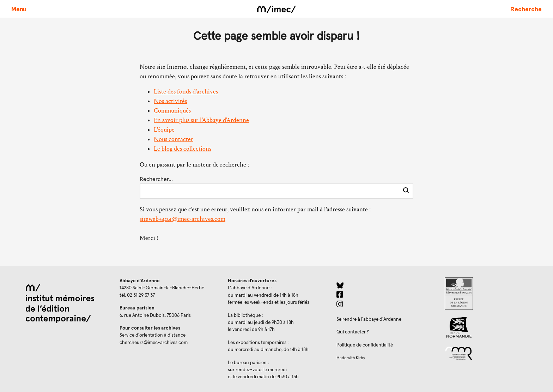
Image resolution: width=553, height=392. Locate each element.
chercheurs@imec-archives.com (154, 343)
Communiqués (172, 111)
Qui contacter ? (353, 332)
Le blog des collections (183, 149)
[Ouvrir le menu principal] (19, 9)
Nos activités (170, 101)
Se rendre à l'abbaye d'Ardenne (369, 319)
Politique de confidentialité (365, 345)
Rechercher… (156, 179)
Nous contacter (174, 139)
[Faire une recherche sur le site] (526, 9)
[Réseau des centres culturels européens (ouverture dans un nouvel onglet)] (493, 353)
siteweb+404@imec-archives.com (183, 219)
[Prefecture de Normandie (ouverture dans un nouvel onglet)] (493, 294)
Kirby (360, 358)
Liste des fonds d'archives (186, 92)
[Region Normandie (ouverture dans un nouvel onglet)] (493, 327)
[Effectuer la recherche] (406, 191)
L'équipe (164, 130)
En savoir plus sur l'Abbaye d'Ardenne (201, 120)
